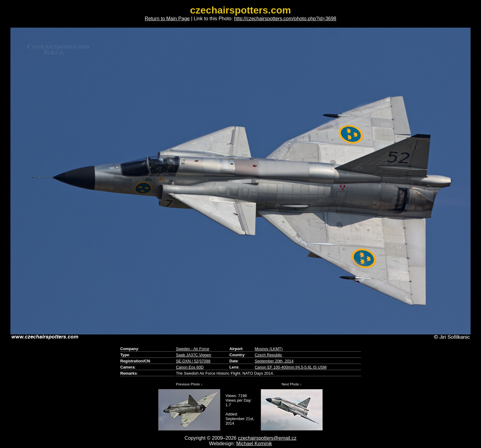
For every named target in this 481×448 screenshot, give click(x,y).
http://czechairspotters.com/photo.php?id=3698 (285, 19)
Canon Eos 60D (190, 367)
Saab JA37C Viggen (193, 355)
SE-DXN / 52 (187, 361)
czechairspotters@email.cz (267, 438)
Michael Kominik (254, 444)
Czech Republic (268, 355)
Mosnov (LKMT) (269, 349)
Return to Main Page (167, 19)
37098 (205, 361)
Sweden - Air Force (192, 349)
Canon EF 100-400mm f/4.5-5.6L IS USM (291, 367)
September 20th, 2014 (274, 361)
